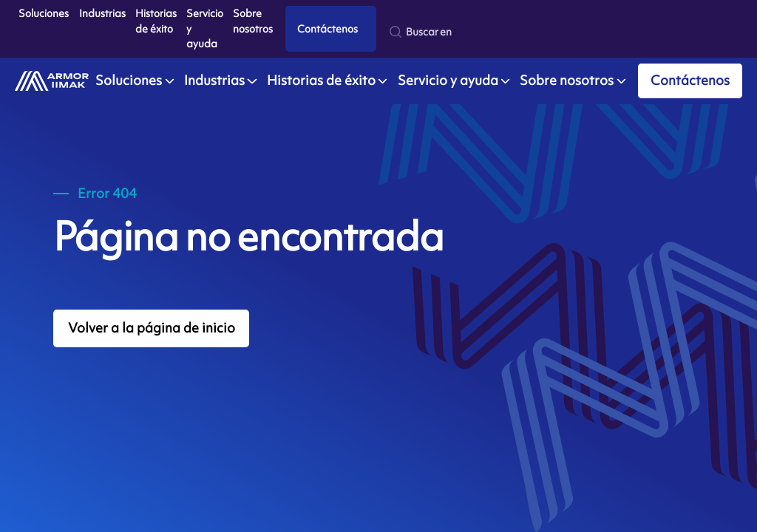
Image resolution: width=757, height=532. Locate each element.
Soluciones (44, 13)
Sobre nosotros (253, 21)
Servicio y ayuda (205, 28)
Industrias (102, 13)
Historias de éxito (156, 21)
